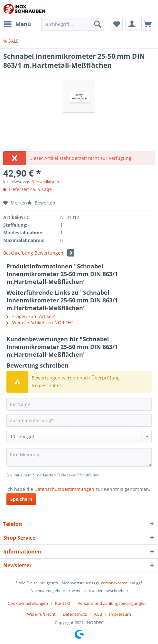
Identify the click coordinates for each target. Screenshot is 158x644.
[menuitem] (17, 24)
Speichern (21, 499)
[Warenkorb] (148, 24)
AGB (98, 614)
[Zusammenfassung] (79, 420)
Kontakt (63, 603)
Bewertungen (54, 253)
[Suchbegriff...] (73, 24)
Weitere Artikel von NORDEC (40, 322)
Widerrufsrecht (41, 614)
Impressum (120, 614)
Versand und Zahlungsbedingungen (112, 603)
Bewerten (41, 203)
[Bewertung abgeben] (79, 437)
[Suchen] (98, 24)
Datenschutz (75, 614)
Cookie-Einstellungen (28, 603)
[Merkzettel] (116, 24)
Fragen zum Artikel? (31, 316)
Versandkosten (114, 583)
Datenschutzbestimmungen (64, 489)
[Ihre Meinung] (79, 457)
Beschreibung (18, 253)
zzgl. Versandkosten (41, 182)
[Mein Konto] (132, 24)
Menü (17, 23)
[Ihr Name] (79, 404)
